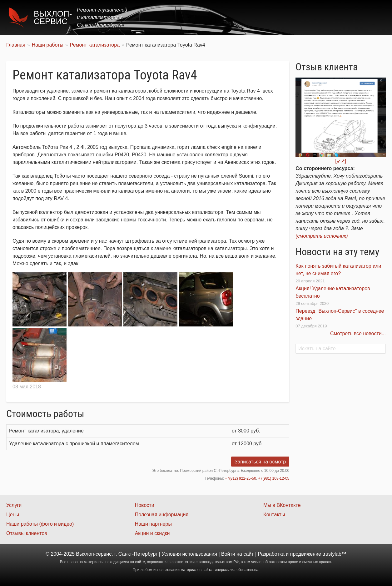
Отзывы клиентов (27, 533)
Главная (218, 17)
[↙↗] (341, 161)
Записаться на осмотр (260, 462)
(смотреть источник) (322, 236)
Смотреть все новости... (358, 333)
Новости (145, 505)
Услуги (246, 17)
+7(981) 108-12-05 (274, 478)
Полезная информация (162, 515)
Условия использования (189, 554)
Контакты (369, 17)
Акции (296, 17)
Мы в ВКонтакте (282, 505)
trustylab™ (334, 554)
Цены (271, 17)
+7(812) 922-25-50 (241, 478)
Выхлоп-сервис (53, 18)
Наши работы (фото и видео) (40, 524)
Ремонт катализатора (95, 45)
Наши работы (330, 17)
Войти (228, 554)
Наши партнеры (153, 524)
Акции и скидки (152, 533)
